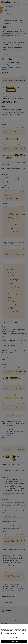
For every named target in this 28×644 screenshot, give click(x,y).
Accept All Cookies (14, 641)
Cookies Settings (14, 637)
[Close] (26, 626)
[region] (14, 634)
